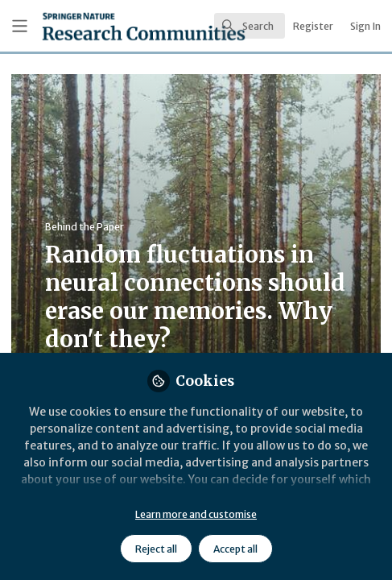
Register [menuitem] (313, 26)
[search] (250, 26)
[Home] (97, 26)
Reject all (156, 549)
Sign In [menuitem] (365, 26)
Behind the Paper (85, 227)
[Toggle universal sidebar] (20, 26)
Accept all (235, 549)
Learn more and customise (196, 514)
